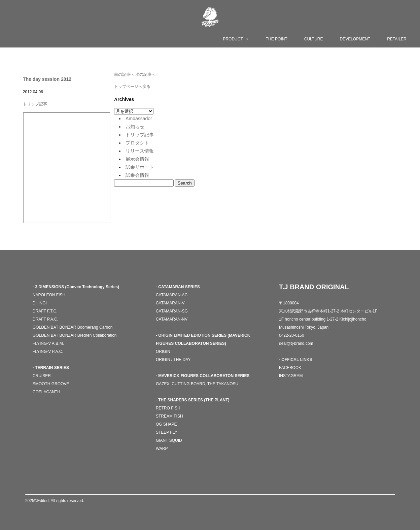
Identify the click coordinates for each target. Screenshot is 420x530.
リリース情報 (140, 151)
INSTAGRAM (291, 376)
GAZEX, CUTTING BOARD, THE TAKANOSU (197, 384)
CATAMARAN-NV (172, 319)
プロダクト (137, 143)
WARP (162, 449)
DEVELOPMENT (355, 39)
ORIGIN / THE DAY (173, 360)
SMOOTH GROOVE (51, 384)
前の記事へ (124, 74)
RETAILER (397, 39)
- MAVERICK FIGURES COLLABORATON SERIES (203, 376)
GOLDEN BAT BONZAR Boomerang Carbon (73, 327)
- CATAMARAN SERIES (178, 287)
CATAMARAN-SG (172, 311)
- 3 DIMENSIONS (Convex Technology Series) (76, 287)
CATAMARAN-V (170, 303)
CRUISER (42, 376)
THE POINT (277, 39)
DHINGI (40, 303)
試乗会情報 (137, 175)
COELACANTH (46, 392)
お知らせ (135, 127)
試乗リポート (140, 167)
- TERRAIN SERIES (51, 368)
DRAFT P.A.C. (45, 319)
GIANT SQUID (169, 440)
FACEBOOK (290, 368)
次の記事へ (145, 74)
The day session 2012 (47, 79)
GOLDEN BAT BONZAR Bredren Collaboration (75, 335)
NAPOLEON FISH (49, 295)
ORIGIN (163, 352)
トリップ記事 (35, 104)
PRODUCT (236, 39)
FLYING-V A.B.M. (48, 343)
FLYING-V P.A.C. (48, 352)
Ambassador (139, 119)
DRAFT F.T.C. (45, 311)
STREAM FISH (169, 416)
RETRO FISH (168, 408)
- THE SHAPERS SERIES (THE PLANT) (193, 400)
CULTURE (314, 39)
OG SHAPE (166, 424)
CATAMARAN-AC (172, 295)
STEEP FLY (167, 432)
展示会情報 (137, 159)
